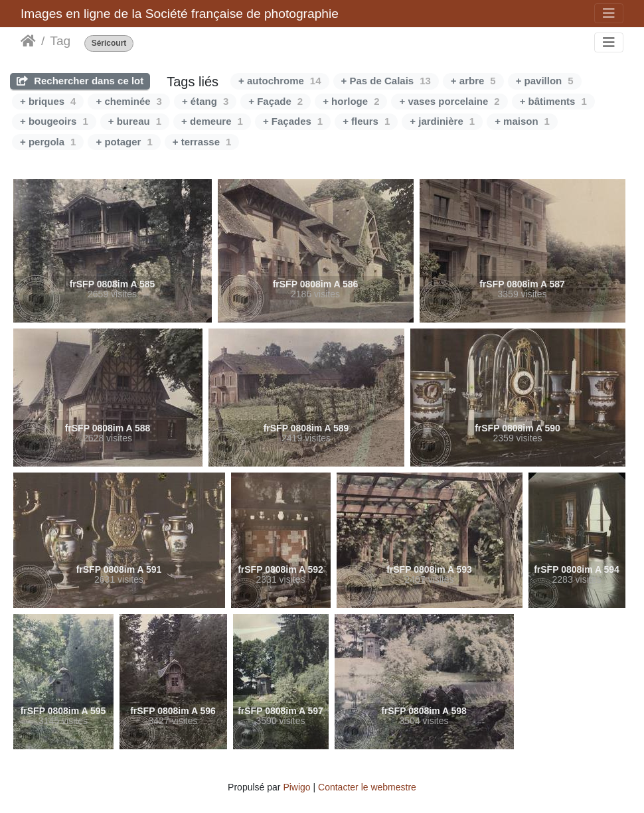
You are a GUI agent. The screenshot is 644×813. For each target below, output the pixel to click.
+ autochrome (280, 81)
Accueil (28, 41)
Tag (60, 41)
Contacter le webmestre (367, 787)
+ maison (522, 121)
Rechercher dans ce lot (80, 81)
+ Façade (276, 101)
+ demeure (212, 121)
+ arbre (473, 81)
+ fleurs (366, 121)
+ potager (124, 142)
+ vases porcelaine (449, 101)
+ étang (205, 101)
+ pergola (48, 142)
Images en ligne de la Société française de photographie (180, 14)
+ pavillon (545, 81)
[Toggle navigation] (609, 13)
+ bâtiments (553, 101)
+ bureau (135, 121)
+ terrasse (202, 142)
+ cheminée (128, 101)
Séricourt (109, 43)
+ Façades (293, 121)
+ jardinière (442, 121)
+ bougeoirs (54, 121)
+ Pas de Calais (386, 81)
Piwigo (296, 787)
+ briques (48, 101)
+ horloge (351, 101)
